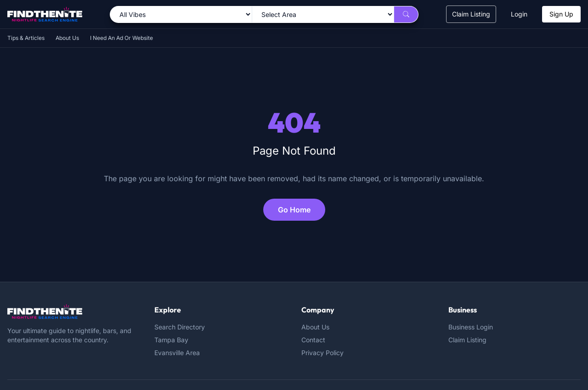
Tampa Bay (171, 340)
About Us (67, 38)
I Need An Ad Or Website (122, 38)
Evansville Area (177, 353)
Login (519, 14)
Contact (313, 340)
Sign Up (561, 14)
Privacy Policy (322, 353)
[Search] (406, 14)
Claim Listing (471, 14)
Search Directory (180, 327)
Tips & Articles (26, 38)
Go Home (294, 210)
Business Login (471, 327)
